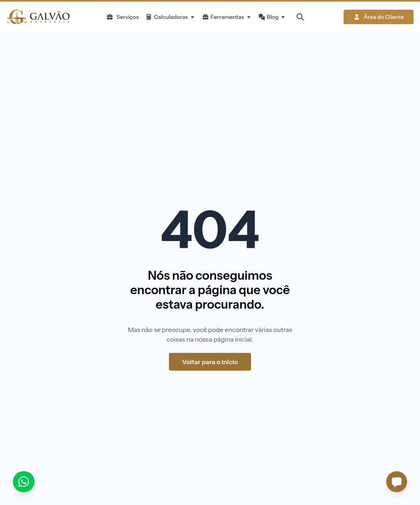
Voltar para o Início (210, 362)
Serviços (122, 17)
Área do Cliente (379, 17)
